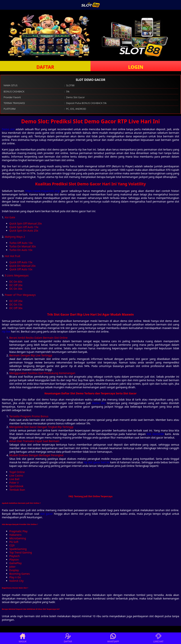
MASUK (23, 638)
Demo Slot (99, 403)
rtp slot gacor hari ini (97, 462)
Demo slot (8, 129)
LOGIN (136, 67)
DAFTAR (45, 67)
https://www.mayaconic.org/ (43, 191)
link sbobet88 (155, 434)
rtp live (6, 332)
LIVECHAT (158, 638)
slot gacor (47, 514)
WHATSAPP (113, 638)
